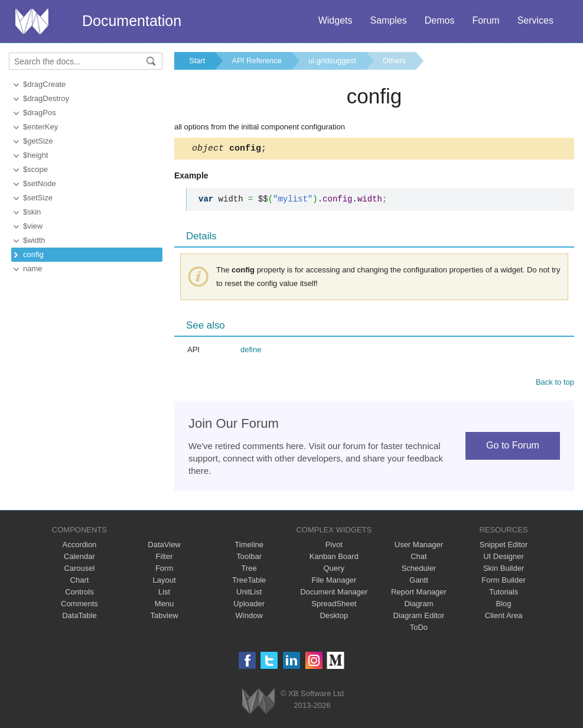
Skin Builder (504, 570)
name (33, 269)
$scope (35, 169)
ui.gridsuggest (332, 61)
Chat (418, 558)
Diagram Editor (419, 617)
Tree (249, 570)
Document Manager (334, 594)
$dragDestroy (46, 98)
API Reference (257, 61)
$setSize (38, 198)
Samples (388, 20)
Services (535, 20)
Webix (258, 703)
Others (394, 61)
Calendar (79, 558)
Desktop (334, 617)
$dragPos (40, 113)
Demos (440, 20)
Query (334, 570)
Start (197, 61)
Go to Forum (513, 447)
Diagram (418, 605)
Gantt (419, 582)
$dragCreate (44, 84)
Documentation (132, 21)
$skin (32, 212)
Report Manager (419, 594)
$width (34, 240)
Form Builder (503, 582)
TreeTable (249, 582)
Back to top (555, 384)
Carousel (79, 570)
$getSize (38, 141)
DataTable (79, 617)
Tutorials (504, 594)
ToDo (419, 629)
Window (249, 617)
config (33, 254)
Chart (80, 582)
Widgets (336, 20)
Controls (79, 594)
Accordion (80, 546)
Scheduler (419, 570)
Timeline (249, 546)
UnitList (249, 594)
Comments (79, 605)
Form (164, 570)
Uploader (249, 605)
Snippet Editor (504, 546)
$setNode (40, 183)
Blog (504, 605)
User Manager (419, 546)
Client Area (504, 617)
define (251, 351)
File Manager (334, 582)
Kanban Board (334, 558)
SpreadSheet (334, 605)
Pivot (334, 546)
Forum (486, 20)
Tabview (165, 617)
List (164, 594)
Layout (165, 582)
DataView (164, 546)
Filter (165, 558)
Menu (165, 605)
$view (33, 226)
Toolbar (249, 558)
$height (36, 155)
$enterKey (40, 127)
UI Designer (504, 558)
